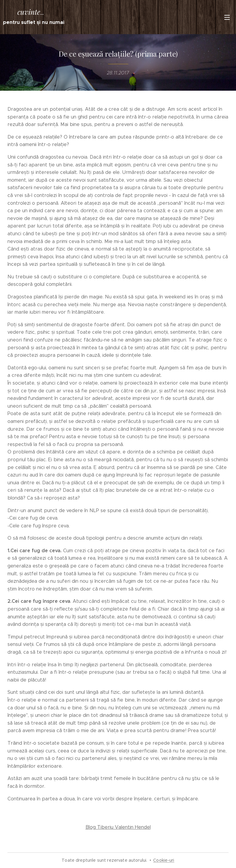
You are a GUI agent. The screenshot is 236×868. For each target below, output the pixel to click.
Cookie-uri (164, 860)
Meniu (227, 17)
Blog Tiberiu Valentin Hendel (118, 827)
